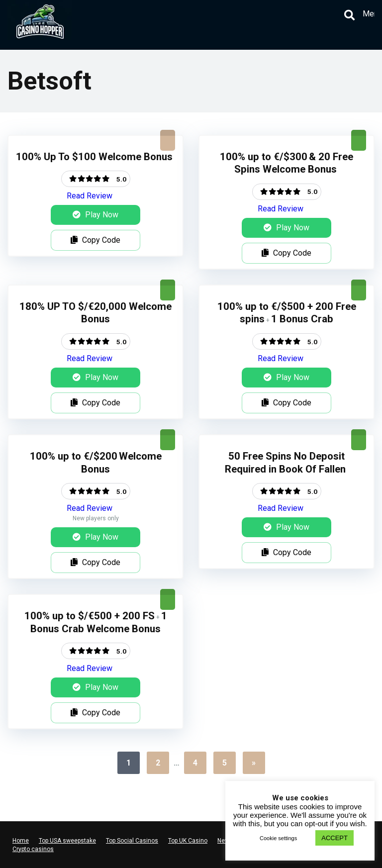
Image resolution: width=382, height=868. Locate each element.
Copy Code (95, 240)
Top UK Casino (188, 841)
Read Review (90, 196)
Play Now (95, 215)
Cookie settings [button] (278, 838)
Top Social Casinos (132, 841)
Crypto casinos (33, 849)
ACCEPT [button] (334, 838)
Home (21, 841)
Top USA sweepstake (67, 841)
